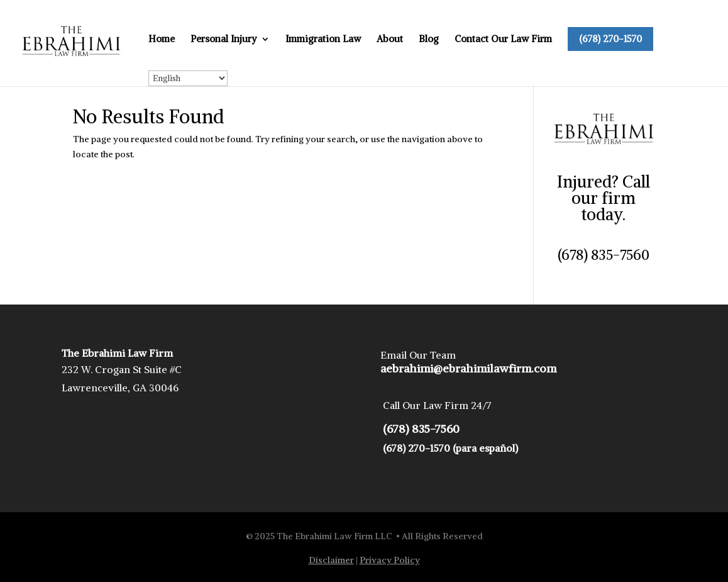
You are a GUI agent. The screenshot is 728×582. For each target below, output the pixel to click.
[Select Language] (188, 78)
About (390, 40)
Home (162, 40)
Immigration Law (323, 40)
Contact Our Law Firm (503, 40)
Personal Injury (224, 40)
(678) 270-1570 (610, 39)
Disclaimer (331, 560)
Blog (429, 40)
